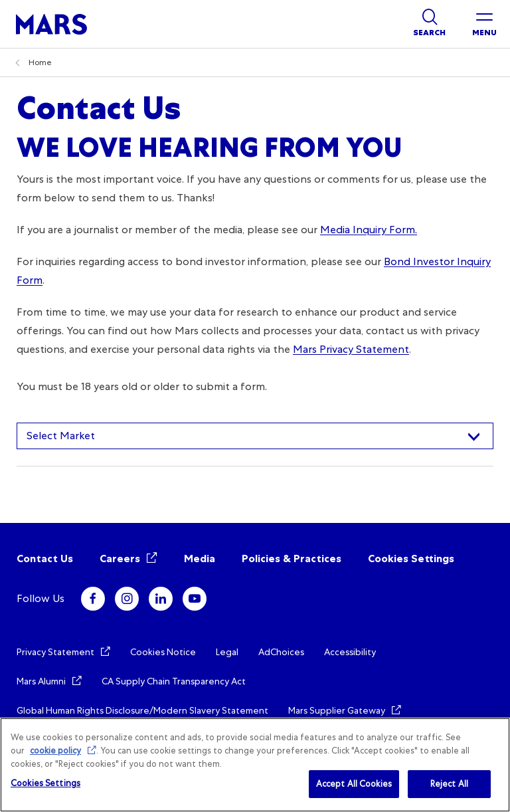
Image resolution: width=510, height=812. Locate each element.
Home (40, 62)
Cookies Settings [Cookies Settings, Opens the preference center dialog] (45, 783)
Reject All (449, 784)
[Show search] (429, 24)
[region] (255, 765)
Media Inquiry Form (368, 230)
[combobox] (255, 436)
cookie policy (55, 751)
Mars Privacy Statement (351, 349)
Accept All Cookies (354, 784)
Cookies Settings (411, 558)
